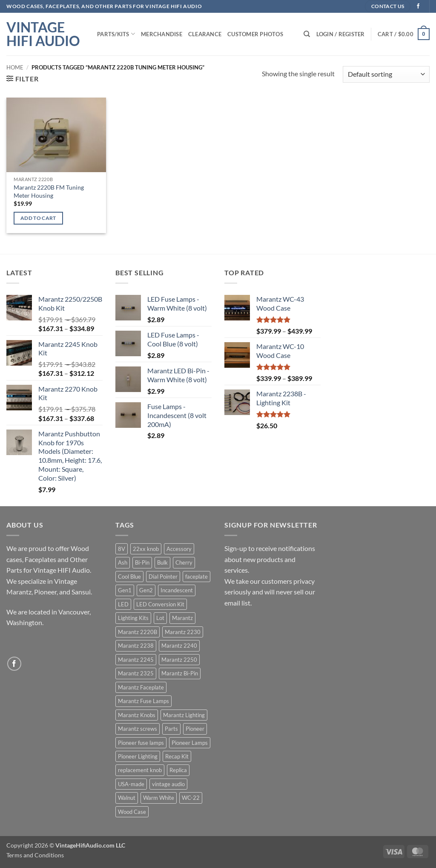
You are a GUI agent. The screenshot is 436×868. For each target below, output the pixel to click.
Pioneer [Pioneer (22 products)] (195, 729)
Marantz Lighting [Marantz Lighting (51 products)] (184, 715)
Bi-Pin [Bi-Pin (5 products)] (142, 562)
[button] (341, 34)
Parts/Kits (116, 34)
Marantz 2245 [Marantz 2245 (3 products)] (136, 660)
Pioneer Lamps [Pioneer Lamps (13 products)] (190, 743)
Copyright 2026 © (66, 845)
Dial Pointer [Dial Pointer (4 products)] (163, 577)
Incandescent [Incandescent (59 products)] (177, 590)
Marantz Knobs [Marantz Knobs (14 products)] (137, 715)
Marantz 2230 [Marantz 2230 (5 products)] (183, 632)
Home (15, 67)
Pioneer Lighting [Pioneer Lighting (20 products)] (138, 756)
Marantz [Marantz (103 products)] (182, 618)
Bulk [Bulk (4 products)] (162, 562)
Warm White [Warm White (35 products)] (159, 798)
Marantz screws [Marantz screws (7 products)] (138, 729)
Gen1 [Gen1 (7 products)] (125, 590)
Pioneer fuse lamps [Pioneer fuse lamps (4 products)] (141, 743)
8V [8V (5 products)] (122, 549)
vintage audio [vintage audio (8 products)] (168, 784)
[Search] (307, 34)
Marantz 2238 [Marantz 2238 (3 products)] (136, 646)
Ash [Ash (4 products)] (123, 562)
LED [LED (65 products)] (123, 604)
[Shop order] (386, 74)
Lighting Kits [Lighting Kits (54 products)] (133, 618)
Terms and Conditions (35, 855)
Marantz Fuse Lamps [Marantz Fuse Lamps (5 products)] (143, 701)
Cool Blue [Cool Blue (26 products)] (129, 577)
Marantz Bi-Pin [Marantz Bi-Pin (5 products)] (180, 673)
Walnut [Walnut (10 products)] (127, 798)
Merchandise (162, 34)
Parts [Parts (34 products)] (171, 729)
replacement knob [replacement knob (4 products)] (140, 770)
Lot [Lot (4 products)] (160, 618)
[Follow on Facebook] (418, 6)
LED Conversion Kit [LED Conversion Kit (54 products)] (160, 604)
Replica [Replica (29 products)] (178, 770)
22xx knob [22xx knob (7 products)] (146, 549)
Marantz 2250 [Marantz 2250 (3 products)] (179, 660)
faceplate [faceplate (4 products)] (196, 577)
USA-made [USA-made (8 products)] (131, 784)
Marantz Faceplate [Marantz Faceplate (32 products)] (141, 687)
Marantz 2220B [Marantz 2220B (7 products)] (138, 632)
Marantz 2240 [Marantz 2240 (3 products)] (179, 646)
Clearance (205, 34)
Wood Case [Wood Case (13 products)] (132, 812)
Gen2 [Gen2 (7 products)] (146, 590)
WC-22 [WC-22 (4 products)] (191, 798)
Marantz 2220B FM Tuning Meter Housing (49, 191)
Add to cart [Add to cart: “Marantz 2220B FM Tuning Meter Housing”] (38, 218)
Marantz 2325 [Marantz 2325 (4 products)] (136, 673)
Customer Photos (255, 34)
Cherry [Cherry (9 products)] (184, 562)
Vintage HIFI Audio (43, 34)
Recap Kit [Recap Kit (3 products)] (177, 756)
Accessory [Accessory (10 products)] (179, 549)
